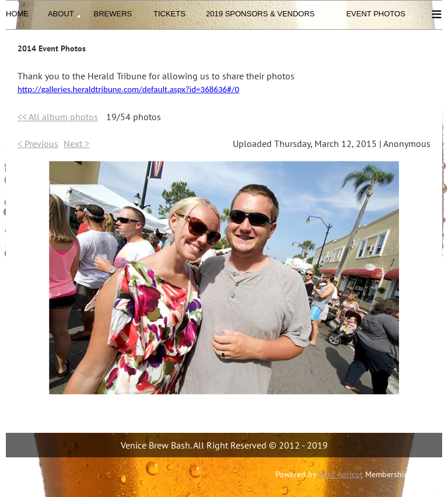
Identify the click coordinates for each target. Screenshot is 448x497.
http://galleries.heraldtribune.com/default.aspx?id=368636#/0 (128, 89)
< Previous (38, 143)
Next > (76, 143)
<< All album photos (58, 117)
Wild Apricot (341, 474)
